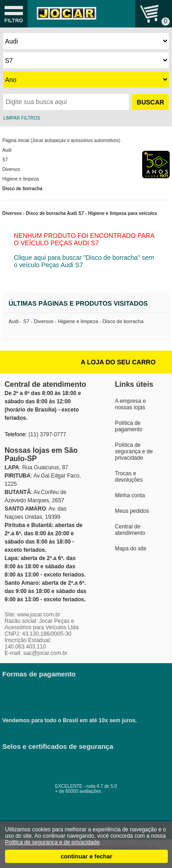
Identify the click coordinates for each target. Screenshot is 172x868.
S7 (5, 160)
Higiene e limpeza (21, 179)
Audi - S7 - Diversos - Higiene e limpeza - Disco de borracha (76, 321)
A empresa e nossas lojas (130, 404)
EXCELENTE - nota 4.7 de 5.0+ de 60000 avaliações (96, 786)
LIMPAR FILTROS (22, 118)
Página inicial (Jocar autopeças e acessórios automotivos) (61, 140)
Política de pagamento (128, 426)
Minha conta (130, 495)
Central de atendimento (130, 530)
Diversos (11, 169)
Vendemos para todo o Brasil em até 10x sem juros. (76, 698)
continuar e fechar (86, 856)
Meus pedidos (132, 511)
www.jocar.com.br (39, 615)
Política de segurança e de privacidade (134, 451)
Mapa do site (130, 549)
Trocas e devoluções (129, 477)
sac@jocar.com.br (45, 653)
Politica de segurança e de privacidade (52, 842)
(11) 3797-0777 (47, 434)
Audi (7, 150)
